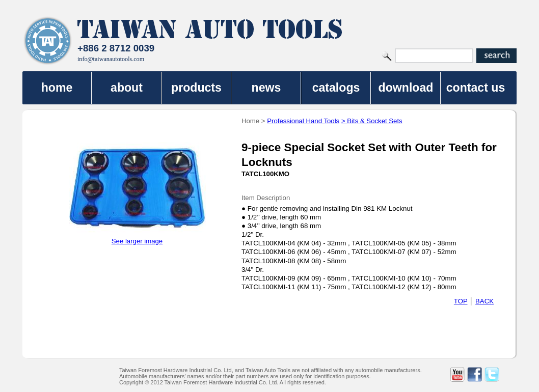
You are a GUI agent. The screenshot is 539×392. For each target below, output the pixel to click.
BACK (484, 301)
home (57, 88)
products (196, 88)
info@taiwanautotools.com (111, 59)
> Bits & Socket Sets (372, 121)
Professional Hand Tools (303, 121)
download (406, 88)
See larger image (137, 241)
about (127, 88)
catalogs (336, 88)
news (266, 88)
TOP (461, 301)
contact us (476, 88)
